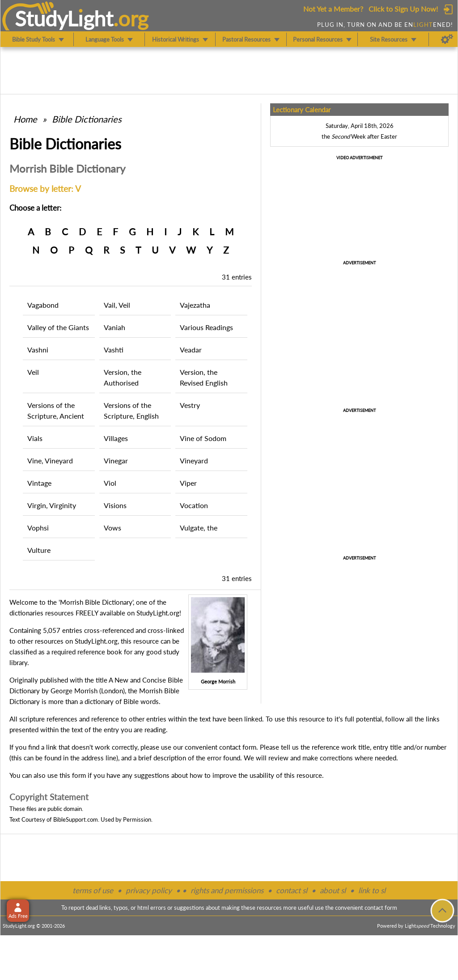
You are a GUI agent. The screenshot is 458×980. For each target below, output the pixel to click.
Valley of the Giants (58, 327)
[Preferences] (447, 39)
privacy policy (149, 890)
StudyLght (64, 18)
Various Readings (206, 327)
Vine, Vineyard (50, 460)
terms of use (93, 890)
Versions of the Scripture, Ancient (56, 410)
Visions (115, 505)
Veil (33, 372)
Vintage (39, 483)
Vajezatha (195, 305)
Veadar (191, 350)
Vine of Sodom (203, 438)
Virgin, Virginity (52, 505)
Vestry (190, 405)
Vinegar (116, 460)
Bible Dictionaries (87, 119)
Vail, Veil (117, 305)
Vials (35, 438)
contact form (238, 747)
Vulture (39, 550)
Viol (110, 483)
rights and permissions (227, 890)
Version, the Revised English (204, 377)
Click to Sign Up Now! (403, 9)
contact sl (292, 890)
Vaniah (114, 327)
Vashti (114, 350)
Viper (188, 483)
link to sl (372, 890)
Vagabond (43, 305)
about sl (333, 890)
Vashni (38, 350)
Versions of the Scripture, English (131, 410)
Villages (116, 438)
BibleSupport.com (76, 819)
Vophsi (38, 528)
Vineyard (194, 460)
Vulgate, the (199, 528)
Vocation (194, 505)
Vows (112, 528)
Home (25, 119)
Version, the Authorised (123, 377)
